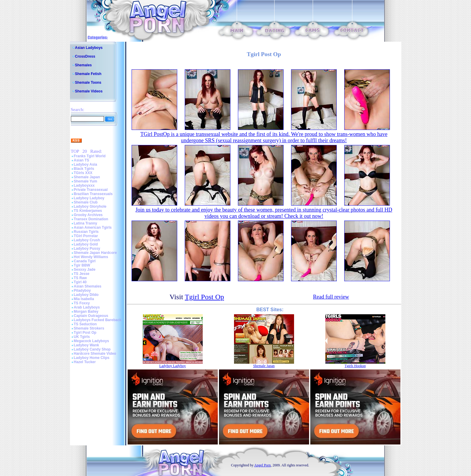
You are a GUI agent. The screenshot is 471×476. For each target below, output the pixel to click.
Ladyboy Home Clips (92, 358)
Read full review (331, 297)
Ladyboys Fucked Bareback (98, 320)
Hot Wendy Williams (91, 257)
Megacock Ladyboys (91, 341)
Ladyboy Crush (87, 240)
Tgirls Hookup (355, 366)
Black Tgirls (84, 169)
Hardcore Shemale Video (95, 354)
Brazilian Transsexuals (93, 194)
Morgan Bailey (86, 312)
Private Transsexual (91, 190)
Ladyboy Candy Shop (92, 349)
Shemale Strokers (89, 328)
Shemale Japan (87, 177)
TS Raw (80, 278)
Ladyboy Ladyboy (89, 198)
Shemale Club (86, 202)
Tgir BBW (82, 265)
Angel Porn (262, 465)
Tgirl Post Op (85, 333)
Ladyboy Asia (86, 164)
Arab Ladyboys (87, 307)
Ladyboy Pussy (87, 249)
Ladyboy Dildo (86, 295)
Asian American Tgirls (93, 227)
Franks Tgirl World (90, 156)
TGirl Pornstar (86, 236)
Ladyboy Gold (86, 244)
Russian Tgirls (86, 232)
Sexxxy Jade (85, 270)
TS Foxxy (82, 303)
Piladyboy (82, 291)
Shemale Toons (88, 83)
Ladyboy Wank (87, 345)
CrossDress (85, 56)
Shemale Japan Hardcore (95, 253)
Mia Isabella (84, 299)
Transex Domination (91, 219)
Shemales (84, 65)
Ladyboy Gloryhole (90, 206)
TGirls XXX (83, 173)
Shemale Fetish (88, 74)
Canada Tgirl (85, 261)
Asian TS (82, 160)
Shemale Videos (89, 91)
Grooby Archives (88, 215)
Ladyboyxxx (84, 185)
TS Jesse (82, 274)
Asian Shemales (88, 286)
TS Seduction (85, 324)
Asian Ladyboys (89, 48)
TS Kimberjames (88, 211)
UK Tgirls (82, 337)
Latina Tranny (86, 223)
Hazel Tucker (85, 362)
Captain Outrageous (91, 316)
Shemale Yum (86, 181)
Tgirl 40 (80, 282)
